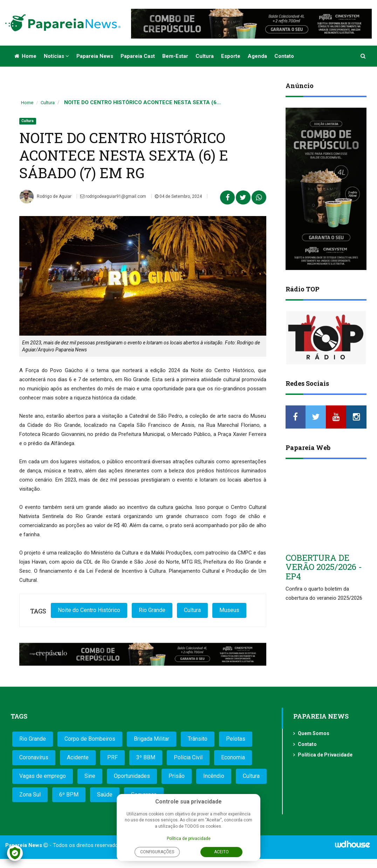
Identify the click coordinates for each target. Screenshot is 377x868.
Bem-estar (175, 56)
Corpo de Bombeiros (90, 739)
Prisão (177, 776)
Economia (233, 757)
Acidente (78, 757)
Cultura (205, 56)
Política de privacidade (189, 839)
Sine (90, 776)
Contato (284, 56)
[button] (363, 56)
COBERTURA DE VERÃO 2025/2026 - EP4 (324, 567)
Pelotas (236, 739)
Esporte (231, 56)
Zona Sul (30, 795)
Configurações (157, 852)
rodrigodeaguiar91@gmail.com (113, 196)
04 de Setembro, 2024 (178, 196)
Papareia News (95, 56)
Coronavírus (34, 757)
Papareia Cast (138, 56)
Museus (229, 610)
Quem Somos (314, 733)
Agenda (257, 56)
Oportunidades (132, 776)
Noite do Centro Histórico (89, 610)
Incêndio (214, 776)
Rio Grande (152, 610)
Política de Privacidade (325, 755)
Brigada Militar (152, 739)
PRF (112, 757)
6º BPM (69, 795)
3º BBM (146, 757)
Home (25, 56)
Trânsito (198, 739)
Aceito (221, 852)
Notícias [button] (56, 56)
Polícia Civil (188, 757)
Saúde (105, 795)
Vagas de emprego (43, 776)
